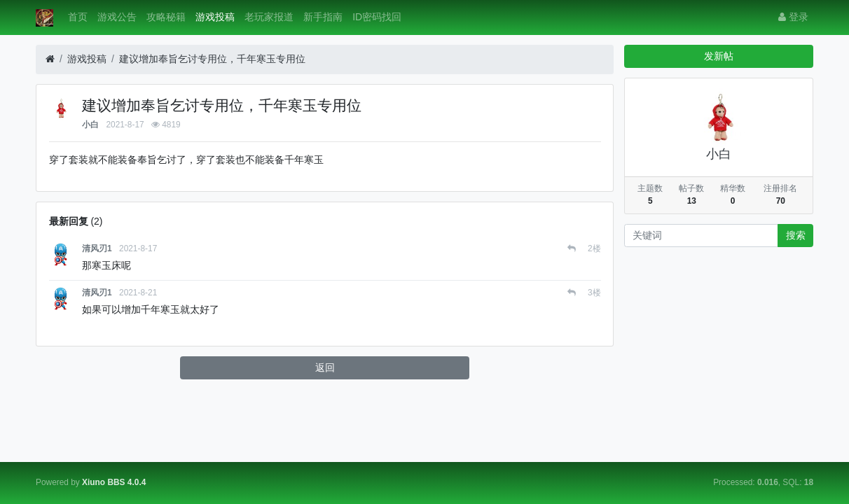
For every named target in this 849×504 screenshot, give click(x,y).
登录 (793, 17)
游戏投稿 (215, 17)
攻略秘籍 (166, 17)
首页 (78, 17)
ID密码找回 (377, 17)
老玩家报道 (269, 17)
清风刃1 (97, 248)
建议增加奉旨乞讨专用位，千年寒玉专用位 (212, 59)
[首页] (50, 59)
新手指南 (323, 17)
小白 (90, 125)
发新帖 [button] (719, 56)
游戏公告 (117, 17)
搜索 (796, 235)
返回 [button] (325, 367)
